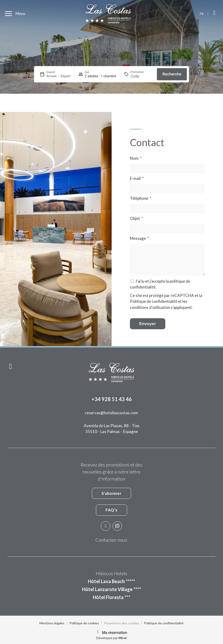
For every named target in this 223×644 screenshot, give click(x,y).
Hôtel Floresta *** (111, 597)
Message (138, 238)
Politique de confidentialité (154, 301)
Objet (135, 218)
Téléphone (139, 198)
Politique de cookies (84, 623)
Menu (20, 13)
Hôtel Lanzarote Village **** (111, 589)
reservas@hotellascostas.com (111, 413)
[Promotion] (142, 76)
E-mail (136, 178)
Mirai (123, 638)
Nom (135, 158)
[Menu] (8, 14)
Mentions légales (52, 623)
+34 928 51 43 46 (112, 399)
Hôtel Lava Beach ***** (111, 581)
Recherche (172, 74)
